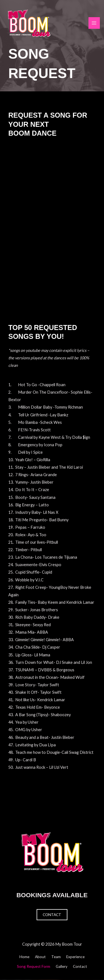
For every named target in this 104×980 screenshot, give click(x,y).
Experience (75, 957)
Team (56, 957)
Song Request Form (34, 966)
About (40, 957)
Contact (52, 915)
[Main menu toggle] (94, 23)
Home (24, 957)
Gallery (62, 966)
